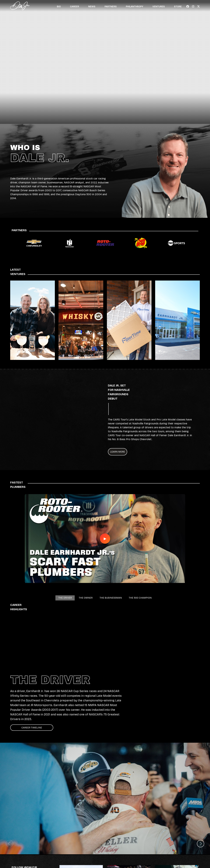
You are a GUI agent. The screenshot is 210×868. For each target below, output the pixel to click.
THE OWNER (82, 599)
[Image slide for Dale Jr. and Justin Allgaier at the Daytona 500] (105, 798)
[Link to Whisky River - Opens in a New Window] (81, 320)
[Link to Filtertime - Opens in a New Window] (129, 320)
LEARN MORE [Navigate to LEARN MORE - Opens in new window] (127, 452)
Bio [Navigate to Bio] (59, 6)
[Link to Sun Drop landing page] (141, 243)
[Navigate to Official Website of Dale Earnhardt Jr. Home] (20, 6)
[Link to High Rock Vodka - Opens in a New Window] (33, 320)
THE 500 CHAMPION (145, 599)
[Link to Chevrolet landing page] (34, 243)
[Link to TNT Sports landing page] (176, 243)
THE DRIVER (60, 599)
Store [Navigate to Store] (178, 6)
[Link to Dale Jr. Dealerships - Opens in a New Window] (177, 320)
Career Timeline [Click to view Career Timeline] (32, 728)
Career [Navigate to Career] (75, 6)
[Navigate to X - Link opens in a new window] (198, 7)
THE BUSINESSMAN (111, 599)
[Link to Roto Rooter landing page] (105, 243)
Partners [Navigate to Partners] (111, 6)
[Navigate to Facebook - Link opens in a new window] (188, 7)
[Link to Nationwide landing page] (70, 243)
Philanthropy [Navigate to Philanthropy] (135, 6)
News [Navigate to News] (92, 6)
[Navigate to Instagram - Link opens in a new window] (193, 7)
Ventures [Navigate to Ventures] (159, 6)
